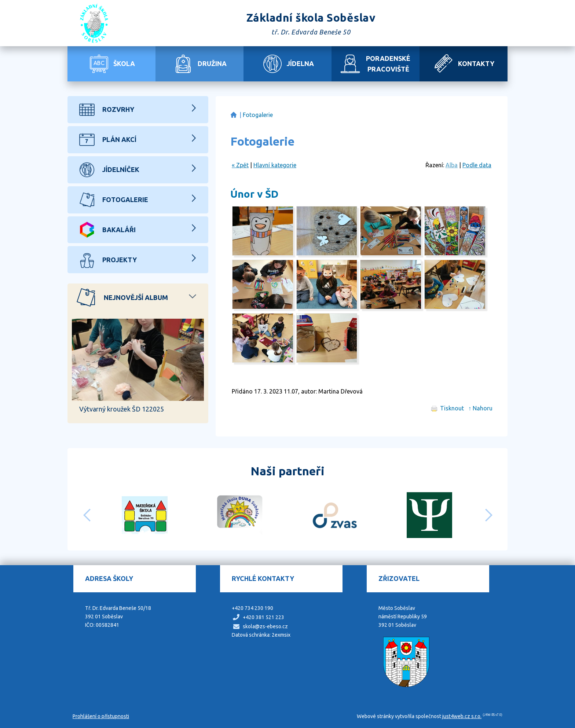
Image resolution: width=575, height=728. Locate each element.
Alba (452, 165)
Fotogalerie (258, 115)
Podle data (477, 165)
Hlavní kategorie (275, 165)
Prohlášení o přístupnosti (101, 716)
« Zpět (240, 165)
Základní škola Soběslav (233, 115)
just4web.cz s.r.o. (462, 716)
